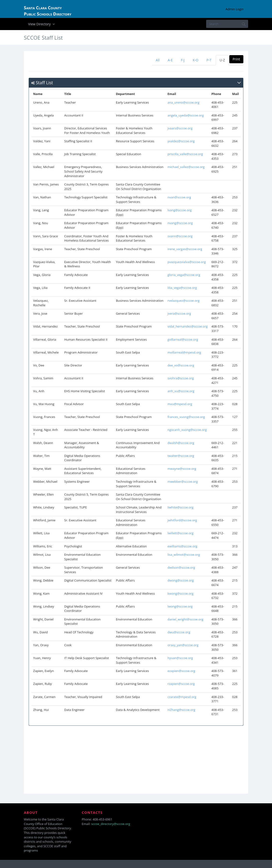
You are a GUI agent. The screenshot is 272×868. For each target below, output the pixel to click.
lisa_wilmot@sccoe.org (184, 555)
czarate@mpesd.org (182, 697)
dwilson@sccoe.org (181, 567)
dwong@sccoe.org (181, 580)
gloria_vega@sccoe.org (184, 275)
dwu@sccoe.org (179, 632)
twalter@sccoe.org (181, 456)
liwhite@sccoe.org (180, 507)
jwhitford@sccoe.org (182, 520)
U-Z (222, 60)
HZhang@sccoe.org (181, 710)
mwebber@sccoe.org (183, 482)
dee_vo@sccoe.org (181, 365)
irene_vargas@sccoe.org (185, 249)
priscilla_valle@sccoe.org (185, 154)
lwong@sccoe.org (180, 606)
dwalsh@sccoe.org (181, 443)
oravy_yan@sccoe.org (183, 645)
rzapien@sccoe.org (181, 684)
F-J (183, 60)
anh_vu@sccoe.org (181, 391)
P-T (209, 60)
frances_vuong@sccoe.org (186, 417)
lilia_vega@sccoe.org (182, 288)
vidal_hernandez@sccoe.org (188, 326)
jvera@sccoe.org (179, 313)
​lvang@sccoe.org (180, 210)
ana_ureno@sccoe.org (183, 102)
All (158, 60)
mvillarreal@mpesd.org (184, 352)
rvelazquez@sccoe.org (183, 301)
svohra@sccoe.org (181, 378)
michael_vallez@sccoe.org (186, 167)
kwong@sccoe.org (180, 593)
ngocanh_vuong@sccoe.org (187, 430)
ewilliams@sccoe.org (182, 546)
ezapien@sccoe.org (181, 671)
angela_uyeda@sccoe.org (186, 115)
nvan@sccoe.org (179, 197)
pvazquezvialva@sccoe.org (187, 262)
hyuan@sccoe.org (180, 658)
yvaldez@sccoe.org (181, 141)
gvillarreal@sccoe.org (183, 339)
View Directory (42, 24)
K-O (195, 60)
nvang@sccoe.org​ (180, 223)
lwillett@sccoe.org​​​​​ (180, 533)
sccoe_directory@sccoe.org (111, 824)
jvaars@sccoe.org (180, 128)
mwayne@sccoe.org (182, 469)
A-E (170, 60)
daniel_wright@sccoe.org (185, 619)
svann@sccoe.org (180, 236)
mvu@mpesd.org (180, 404)
